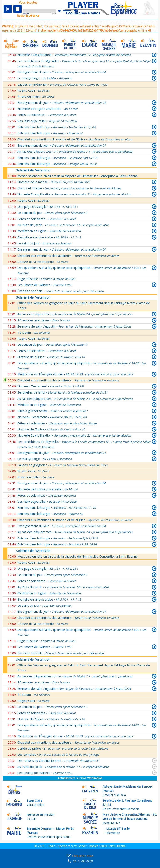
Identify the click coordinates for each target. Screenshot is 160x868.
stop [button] (17, 9)
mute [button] (62, 11)
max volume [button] (76, 11)
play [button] (8, 9)
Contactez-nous (83, 856)
